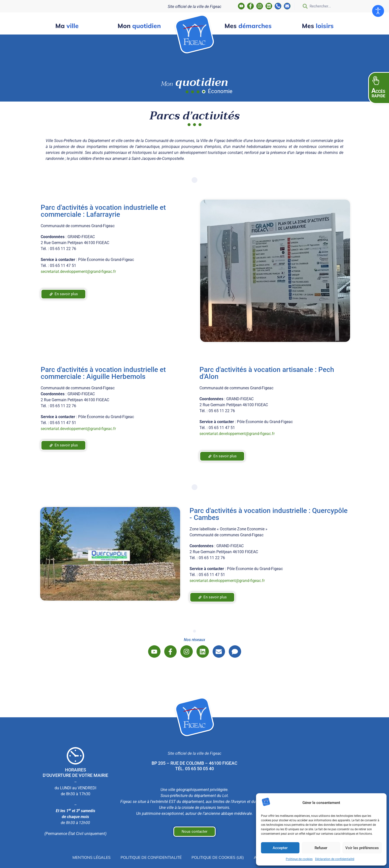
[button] (379, 88)
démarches (248, 26)
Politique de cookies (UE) (218, 857)
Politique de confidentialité (151, 857)
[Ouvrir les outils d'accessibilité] (378, 11)
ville (67, 26)
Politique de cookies (299, 859)
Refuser (321, 848)
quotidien (139, 26)
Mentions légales (90, 857)
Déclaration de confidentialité (335, 859)
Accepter (280, 848)
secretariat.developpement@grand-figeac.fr (78, 271)
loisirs (318, 26)
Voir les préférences (362, 848)
